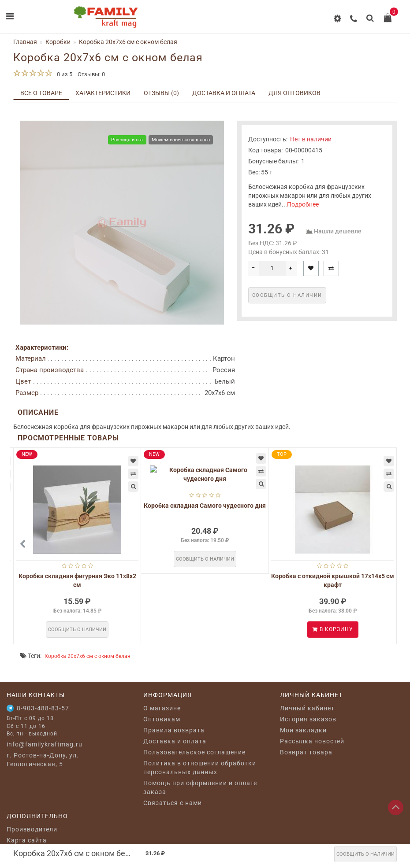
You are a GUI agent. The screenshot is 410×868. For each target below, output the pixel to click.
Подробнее (303, 204)
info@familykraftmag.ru (45, 744)
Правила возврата (174, 730)
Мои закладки (303, 730)
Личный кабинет (307, 708)
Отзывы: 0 (91, 74)
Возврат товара (306, 752)
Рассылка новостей (312, 741)
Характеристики (103, 93)
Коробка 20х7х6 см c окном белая (88, 656)
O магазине (162, 708)
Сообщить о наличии (365, 854)
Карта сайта (27, 840)
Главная (25, 42)
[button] (385, 544)
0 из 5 (63, 74)
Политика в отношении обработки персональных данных (200, 768)
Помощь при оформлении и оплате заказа (200, 787)
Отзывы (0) (161, 93)
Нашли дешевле (338, 231)
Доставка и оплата (224, 93)
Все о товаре (41, 93)
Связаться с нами (173, 803)
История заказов (308, 719)
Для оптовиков (294, 93)
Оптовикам (162, 719)
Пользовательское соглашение (194, 752)
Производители (32, 829)
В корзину (333, 629)
